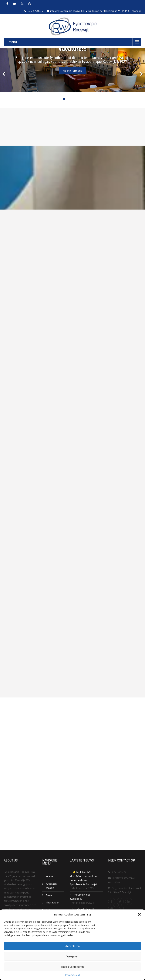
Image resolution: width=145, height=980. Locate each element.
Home (49, 876)
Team (49, 895)
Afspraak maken (51, 886)
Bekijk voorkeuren (72, 967)
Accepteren (72, 946)
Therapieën (53, 903)
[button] (139, 914)
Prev (4, 74)
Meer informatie (72, 71)
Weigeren (72, 956)
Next (141, 74)
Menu (13, 42)
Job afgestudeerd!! (83, 909)
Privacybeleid (72, 975)
